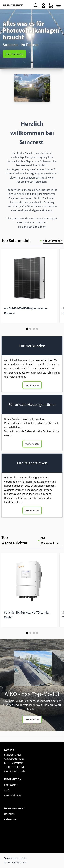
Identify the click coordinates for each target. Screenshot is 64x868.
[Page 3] (34, 329)
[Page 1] (27, 329)
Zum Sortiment (15, 54)
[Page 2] (30, 329)
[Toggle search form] (36, 6)
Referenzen (11, 819)
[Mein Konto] (44, 6)
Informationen (12, 795)
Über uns (9, 814)
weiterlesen (32, 385)
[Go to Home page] (13, 6)
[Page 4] (37, 329)
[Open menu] (59, 5)
